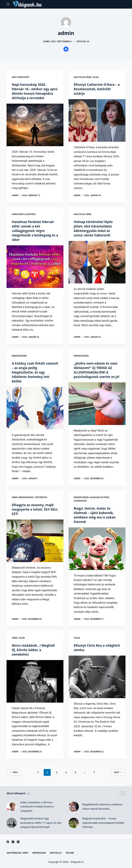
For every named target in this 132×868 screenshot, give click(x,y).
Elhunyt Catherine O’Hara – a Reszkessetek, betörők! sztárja (97, 89)
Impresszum (39, 853)
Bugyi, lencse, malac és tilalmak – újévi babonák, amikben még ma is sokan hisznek (96, 519)
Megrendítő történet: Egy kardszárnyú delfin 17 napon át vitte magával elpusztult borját (41, 827)
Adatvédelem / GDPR (17, 853)
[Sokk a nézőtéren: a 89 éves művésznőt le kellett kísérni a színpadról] (12, 811)
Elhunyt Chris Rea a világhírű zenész (90, 652)
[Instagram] (13, 842)
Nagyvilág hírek (83, 77)
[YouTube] (18, 842)
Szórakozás (80, 505)
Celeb (95, 77)
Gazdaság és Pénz (99, 502)
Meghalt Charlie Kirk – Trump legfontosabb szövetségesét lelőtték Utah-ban (103, 827)
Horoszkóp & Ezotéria (24, 219)
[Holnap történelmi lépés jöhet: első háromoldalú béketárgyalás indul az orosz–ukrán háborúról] (97, 266)
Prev (14, 777)
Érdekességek (19, 360)
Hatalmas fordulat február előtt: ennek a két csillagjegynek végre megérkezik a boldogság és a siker (35, 235)
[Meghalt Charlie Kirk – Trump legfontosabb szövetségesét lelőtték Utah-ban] (74, 827)
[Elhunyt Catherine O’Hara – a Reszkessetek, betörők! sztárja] (97, 120)
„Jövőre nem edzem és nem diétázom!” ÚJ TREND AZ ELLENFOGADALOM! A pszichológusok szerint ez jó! (96, 377)
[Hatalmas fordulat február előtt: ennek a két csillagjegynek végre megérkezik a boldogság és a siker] (35, 271)
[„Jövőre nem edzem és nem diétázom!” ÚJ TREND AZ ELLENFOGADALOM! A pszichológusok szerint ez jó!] (97, 412)
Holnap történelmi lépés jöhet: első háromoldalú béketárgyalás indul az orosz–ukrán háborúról (94, 233)
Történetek (41, 502)
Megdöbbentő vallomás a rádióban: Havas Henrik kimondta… (103, 811)
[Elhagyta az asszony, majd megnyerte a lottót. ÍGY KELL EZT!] (35, 545)
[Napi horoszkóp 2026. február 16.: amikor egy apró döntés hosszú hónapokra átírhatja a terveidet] (35, 129)
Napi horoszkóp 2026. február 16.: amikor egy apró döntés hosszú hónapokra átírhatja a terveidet (32, 93)
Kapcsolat (56, 853)
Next (118, 777)
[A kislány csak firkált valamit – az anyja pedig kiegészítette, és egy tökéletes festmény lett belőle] (35, 412)
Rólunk (70, 853)
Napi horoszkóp (20, 77)
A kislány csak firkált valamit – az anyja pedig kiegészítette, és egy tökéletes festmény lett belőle (32, 377)
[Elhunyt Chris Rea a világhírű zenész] (97, 681)
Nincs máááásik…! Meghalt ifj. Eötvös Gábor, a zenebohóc (35, 654)
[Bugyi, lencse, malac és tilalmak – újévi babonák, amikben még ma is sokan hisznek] (97, 553)
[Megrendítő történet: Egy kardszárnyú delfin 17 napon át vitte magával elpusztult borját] (12, 827)
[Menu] (8, 4)
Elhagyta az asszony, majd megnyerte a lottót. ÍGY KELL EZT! (34, 514)
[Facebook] (8, 842)
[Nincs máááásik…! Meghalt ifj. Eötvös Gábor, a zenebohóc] (35, 686)
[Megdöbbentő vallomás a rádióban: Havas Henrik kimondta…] (74, 811)
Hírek (15, 502)
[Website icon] (66, 49)
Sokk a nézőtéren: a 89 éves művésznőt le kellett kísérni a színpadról (37, 811)
